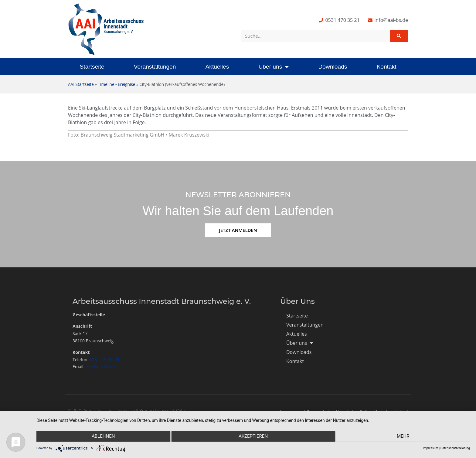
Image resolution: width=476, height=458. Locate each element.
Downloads (333, 67)
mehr (405, 437)
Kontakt (386, 67)
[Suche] (399, 36)
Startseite (92, 67)
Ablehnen (101, 437)
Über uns (274, 67)
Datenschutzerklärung (455, 448)
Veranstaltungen (155, 67)
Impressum (291, 412)
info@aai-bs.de (100, 366)
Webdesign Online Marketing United (372, 412)
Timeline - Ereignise (117, 84)
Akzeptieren (253, 437)
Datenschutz (319, 412)
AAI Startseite (81, 84)
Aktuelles (217, 67)
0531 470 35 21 (105, 360)
